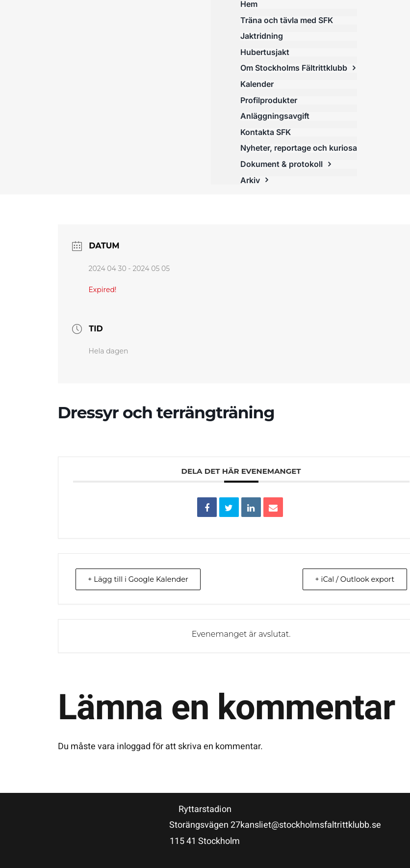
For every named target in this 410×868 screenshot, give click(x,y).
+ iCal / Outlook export (352, 579)
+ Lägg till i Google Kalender (141, 579)
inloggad (134, 746)
